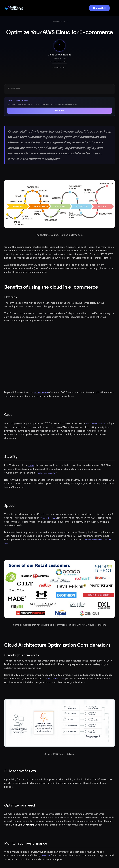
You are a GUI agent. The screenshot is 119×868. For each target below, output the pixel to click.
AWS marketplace (41, 392)
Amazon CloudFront (49, 518)
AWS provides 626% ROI (96, 424)
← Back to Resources (59, 22)
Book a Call (99, 8)
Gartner (31, 465)
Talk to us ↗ (60, 110)
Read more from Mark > (60, 62)
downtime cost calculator (46, 473)
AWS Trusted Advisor (56, 679)
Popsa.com (45, 856)
